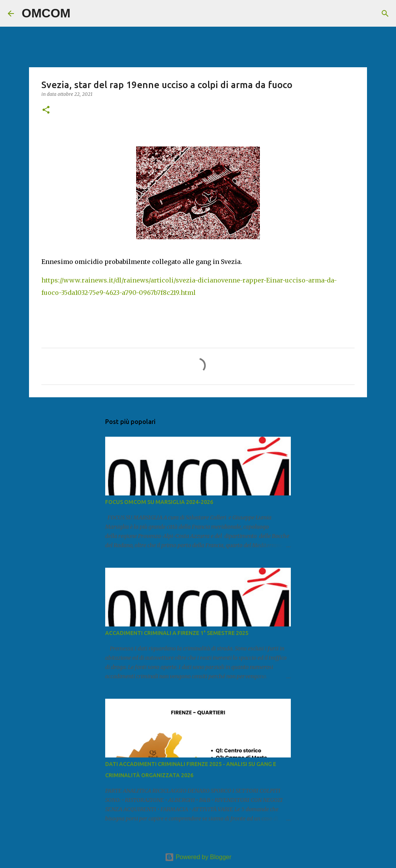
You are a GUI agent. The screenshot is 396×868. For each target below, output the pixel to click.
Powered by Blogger (198, 857)
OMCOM (46, 13)
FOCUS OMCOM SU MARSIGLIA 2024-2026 (159, 502)
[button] (46, 110)
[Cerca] (81, 14)
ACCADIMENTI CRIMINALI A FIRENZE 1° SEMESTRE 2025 (177, 633)
